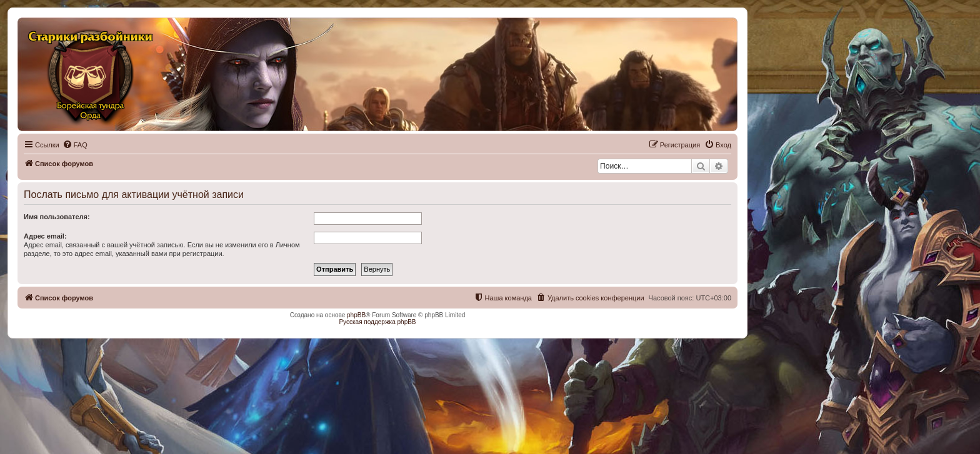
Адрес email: (45, 236)
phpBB (356, 315)
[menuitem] (75, 145)
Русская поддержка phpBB (377, 322)
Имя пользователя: (57, 217)
